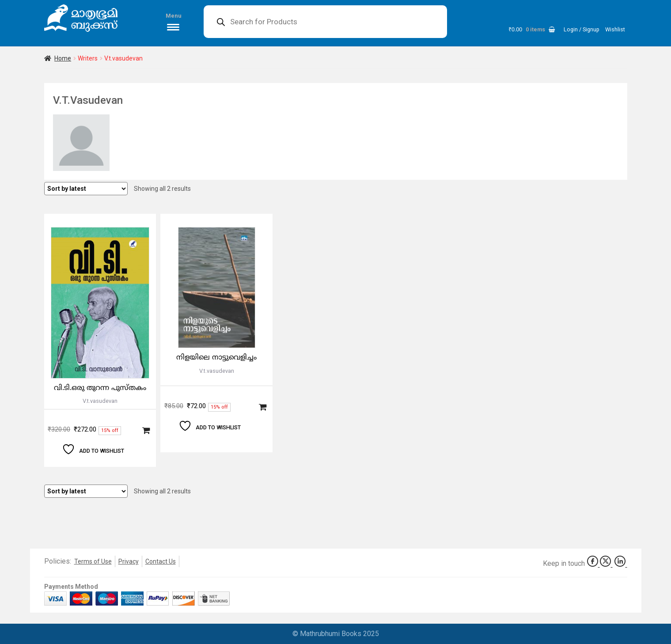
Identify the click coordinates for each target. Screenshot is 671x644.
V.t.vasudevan (100, 401)
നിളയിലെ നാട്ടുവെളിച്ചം (216, 358)
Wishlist (615, 29)
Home (63, 58)
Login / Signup (582, 29)
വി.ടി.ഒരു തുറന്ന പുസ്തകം (100, 388)
